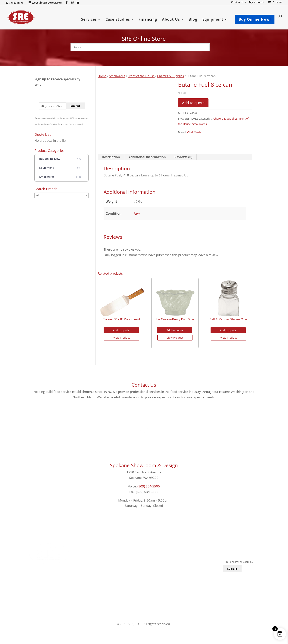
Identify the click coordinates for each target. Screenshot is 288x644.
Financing (148, 20)
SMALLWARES (96, 563)
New (137, 214)
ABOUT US (144, 563)
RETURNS (191, 546)
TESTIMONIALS (144, 571)
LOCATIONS (144, 554)
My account (257, 3)
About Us (171, 20)
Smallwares (117, 76)
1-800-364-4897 (49, 570)
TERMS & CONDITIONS (191, 580)
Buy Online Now (64, 159)
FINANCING (96, 546)
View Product (122, 338)
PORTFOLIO (144, 546)
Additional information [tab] (147, 157)
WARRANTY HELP (144, 580)
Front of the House (141, 76)
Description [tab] (111, 157)
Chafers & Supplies (171, 76)
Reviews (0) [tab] (183, 157)
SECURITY (191, 571)
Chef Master (195, 132)
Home (102, 76)
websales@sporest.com (49, 576)
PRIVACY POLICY (191, 563)
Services (89, 20)
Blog (193, 20)
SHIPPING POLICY (191, 554)
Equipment (213, 20)
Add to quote (193, 103)
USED (96, 580)
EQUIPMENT (96, 571)
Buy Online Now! (255, 19)
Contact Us (238, 3)
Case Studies (118, 20)
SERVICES (96, 554)
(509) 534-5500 (149, 486)
